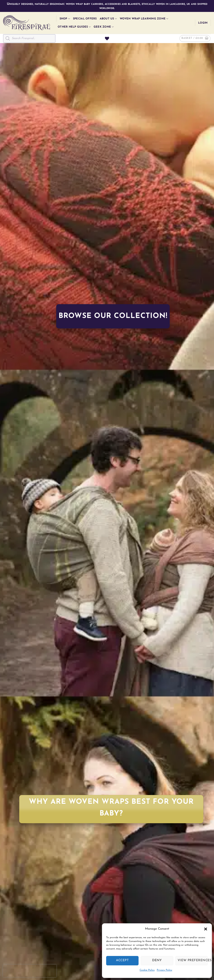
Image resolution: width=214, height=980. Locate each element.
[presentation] (30, 971)
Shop (65, 19)
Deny (157, 960)
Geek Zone (104, 27)
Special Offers (85, 19)
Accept (122, 960)
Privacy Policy (164, 970)
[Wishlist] (107, 38)
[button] (206, 929)
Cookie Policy (147, 970)
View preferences (193, 960)
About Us (108, 19)
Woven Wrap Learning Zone (144, 19)
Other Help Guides (74, 27)
